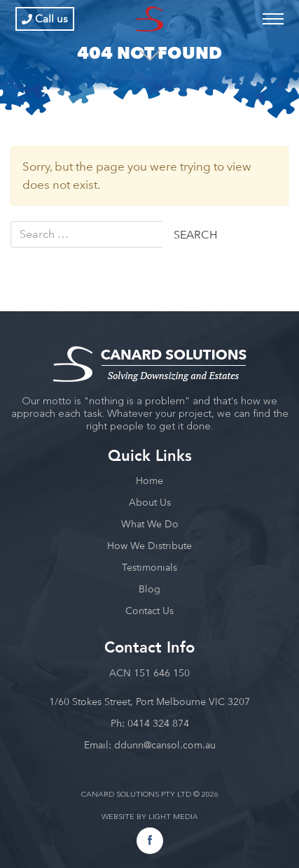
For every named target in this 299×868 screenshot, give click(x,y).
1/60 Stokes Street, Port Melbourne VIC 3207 (149, 702)
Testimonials (149, 567)
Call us (45, 19)
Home (149, 481)
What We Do (150, 524)
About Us (150, 502)
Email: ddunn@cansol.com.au (150, 745)
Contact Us (149, 611)
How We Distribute (149, 546)
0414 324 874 (158, 723)
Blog (149, 589)
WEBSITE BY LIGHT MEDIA (150, 817)
